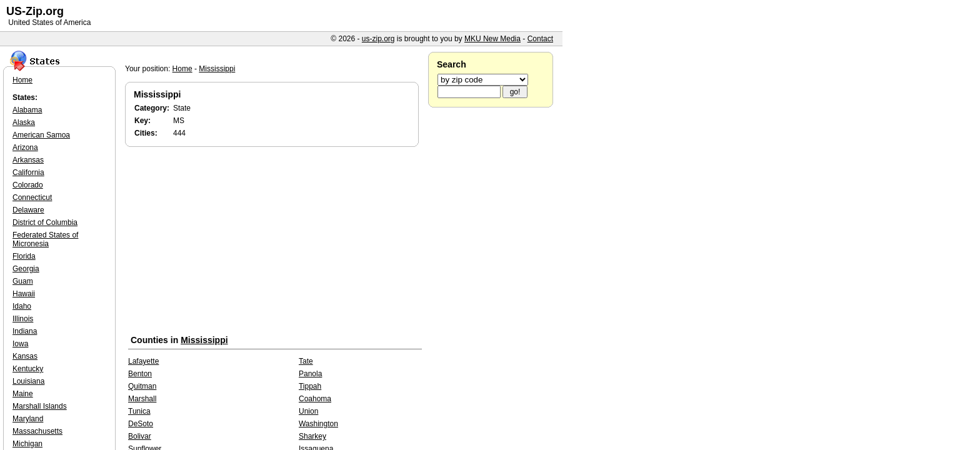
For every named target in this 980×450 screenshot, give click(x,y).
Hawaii (24, 294)
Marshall (142, 399)
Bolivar (140, 436)
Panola (310, 374)
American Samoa (41, 135)
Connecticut (32, 197)
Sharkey (312, 436)
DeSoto (141, 424)
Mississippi (217, 69)
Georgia (26, 269)
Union (308, 411)
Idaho (22, 306)
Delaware (28, 210)
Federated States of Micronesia (45, 239)
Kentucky (28, 369)
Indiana (25, 331)
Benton (140, 374)
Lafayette (143, 361)
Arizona (25, 147)
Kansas (25, 356)
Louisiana (28, 381)
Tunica (139, 411)
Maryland (28, 419)
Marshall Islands (40, 406)
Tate (306, 361)
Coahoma (315, 399)
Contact (540, 39)
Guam (23, 281)
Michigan (27, 444)
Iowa (20, 344)
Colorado (28, 185)
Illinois (23, 319)
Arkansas (28, 160)
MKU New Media (492, 39)
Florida (24, 256)
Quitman (142, 386)
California (28, 172)
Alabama (27, 110)
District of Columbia (45, 222)
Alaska (24, 122)
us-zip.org (378, 39)
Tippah (310, 386)
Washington (318, 424)
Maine (23, 394)
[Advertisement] (275, 243)
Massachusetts (37, 431)
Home (182, 69)
